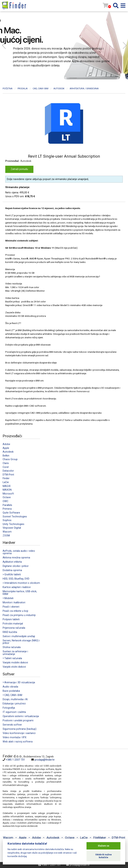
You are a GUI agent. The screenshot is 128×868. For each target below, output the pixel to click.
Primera (7, 509)
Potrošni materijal (13, 624)
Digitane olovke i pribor (16, 566)
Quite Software (11, 513)
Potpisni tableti (11, 619)
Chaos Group (10, 459)
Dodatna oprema (12, 570)
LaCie (6, 482)
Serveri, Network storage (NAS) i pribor (21, 642)
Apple (6, 448)
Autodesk (8, 452)
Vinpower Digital (12, 528)
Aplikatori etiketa (12, 562)
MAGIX (7, 486)
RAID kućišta (10, 632)
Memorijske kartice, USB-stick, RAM (20, 593)
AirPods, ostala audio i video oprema (19, 552)
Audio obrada (10, 687)
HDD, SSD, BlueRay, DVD (16, 579)
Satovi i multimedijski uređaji (19, 636)
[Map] (93, 778)
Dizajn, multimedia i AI (15, 699)
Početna (8, 88)
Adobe (6, 444)
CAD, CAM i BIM (41, 88)
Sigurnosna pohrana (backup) (20, 729)
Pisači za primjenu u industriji (19, 615)
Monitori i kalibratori (14, 603)
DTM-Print (8, 475)
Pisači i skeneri (11, 607)
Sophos (7, 520)
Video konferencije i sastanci (19, 733)
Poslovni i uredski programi (18, 721)
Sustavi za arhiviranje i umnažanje (15, 653)
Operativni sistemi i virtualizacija (21, 716)
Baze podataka (11, 691)
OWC (5, 501)
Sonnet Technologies (15, 517)
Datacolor (8, 471)
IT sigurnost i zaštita (14, 712)
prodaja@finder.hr (45, 760)
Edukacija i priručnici (14, 704)
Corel (6, 467)
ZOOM (6, 536)
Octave (7, 497)
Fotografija (9, 708)
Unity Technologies (13, 524)
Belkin (6, 456)
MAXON (7, 490)
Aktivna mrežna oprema (16, 558)
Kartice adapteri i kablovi (17, 587)
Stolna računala (12, 647)
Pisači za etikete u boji (15, 611)
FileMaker (100, 838)
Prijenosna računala (14, 628)
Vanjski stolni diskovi (14, 667)
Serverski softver (12, 725)
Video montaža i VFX (15, 737)
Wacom (7, 532)
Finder (6, 478)
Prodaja (23, 88)
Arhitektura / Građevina (84, 88)
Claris (6, 463)
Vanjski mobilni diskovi (15, 663)
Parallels (7, 505)
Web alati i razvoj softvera (18, 742)
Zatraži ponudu (19, 169)
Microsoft (8, 494)
